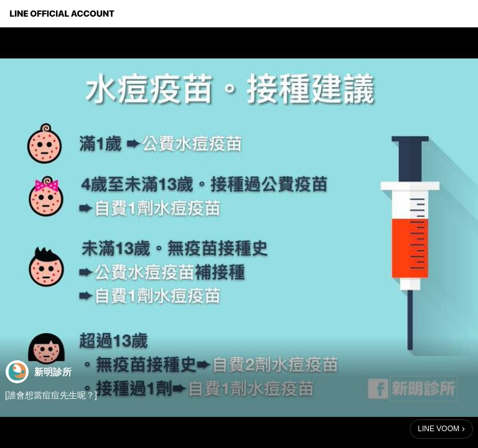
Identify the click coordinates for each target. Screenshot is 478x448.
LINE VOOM (438, 429)
